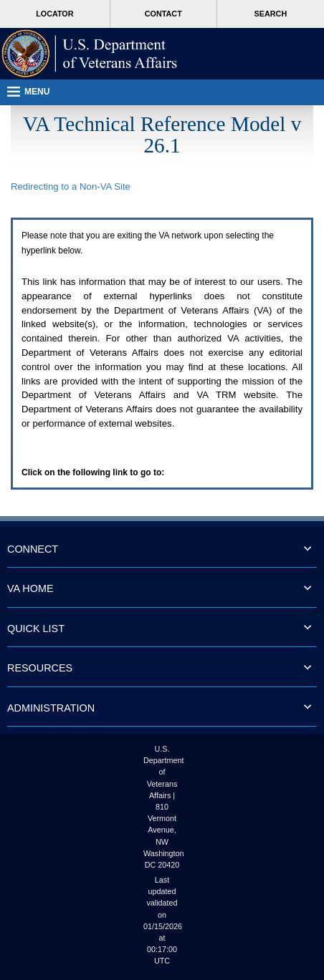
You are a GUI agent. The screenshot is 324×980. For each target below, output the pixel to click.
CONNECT (33, 549)
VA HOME (30, 588)
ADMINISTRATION (51, 708)
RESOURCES (40, 668)
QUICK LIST (36, 629)
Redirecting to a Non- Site (71, 186)
